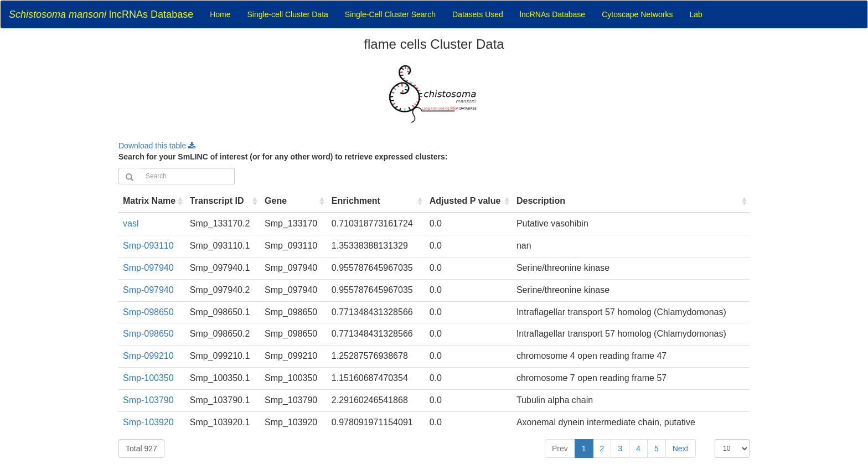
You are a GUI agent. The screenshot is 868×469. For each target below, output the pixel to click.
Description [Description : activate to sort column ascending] (541, 201)
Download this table (157, 146)
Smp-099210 (148, 356)
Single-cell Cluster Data (288, 14)
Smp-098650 (148, 312)
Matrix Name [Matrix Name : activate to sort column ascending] (149, 201)
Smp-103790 (148, 400)
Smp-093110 (148, 246)
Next (681, 449)
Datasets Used (478, 14)
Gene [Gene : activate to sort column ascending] (276, 201)
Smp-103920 (148, 422)
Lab (696, 14)
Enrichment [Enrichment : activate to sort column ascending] (356, 201)
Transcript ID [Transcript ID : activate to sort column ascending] (217, 201)
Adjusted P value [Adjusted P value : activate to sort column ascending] (465, 201)
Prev (560, 449)
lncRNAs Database (101, 14)
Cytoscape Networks (637, 14)
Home (220, 14)
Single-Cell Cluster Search (390, 14)
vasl (131, 223)
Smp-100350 (148, 378)
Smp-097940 (148, 268)
